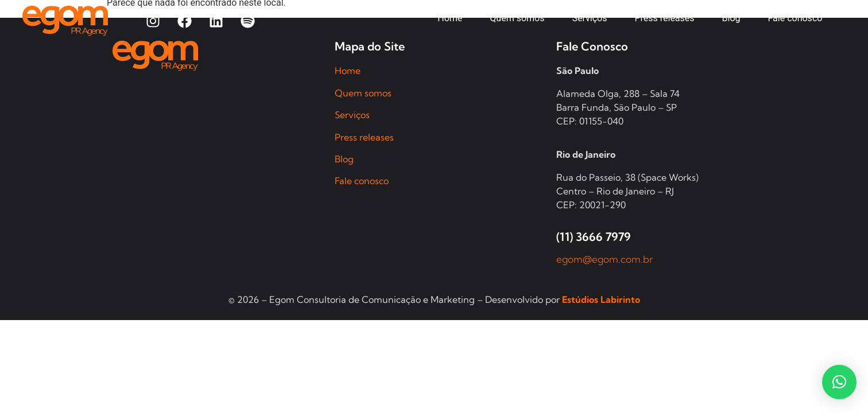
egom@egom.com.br (605, 259)
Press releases (364, 137)
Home (348, 71)
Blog (344, 159)
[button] (839, 382)
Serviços (352, 115)
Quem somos (363, 93)
